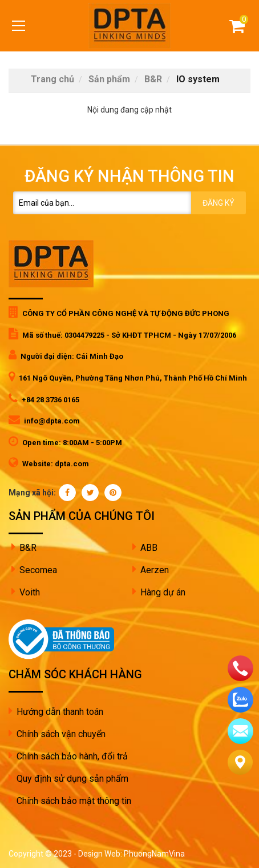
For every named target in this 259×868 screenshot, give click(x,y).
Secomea (38, 570)
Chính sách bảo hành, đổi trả (72, 756)
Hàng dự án (163, 592)
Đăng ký (218, 203)
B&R (28, 548)
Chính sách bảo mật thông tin (74, 801)
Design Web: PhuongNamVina (131, 854)
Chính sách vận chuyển (61, 734)
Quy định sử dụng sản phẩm (72, 779)
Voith (30, 592)
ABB (149, 548)
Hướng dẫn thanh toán (60, 712)
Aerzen (155, 570)
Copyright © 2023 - (43, 854)
